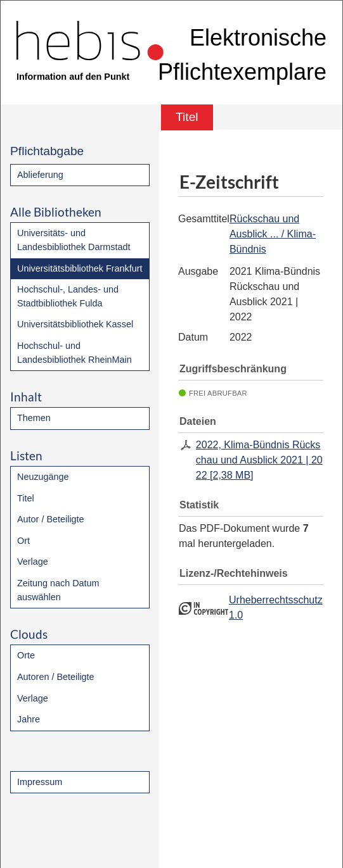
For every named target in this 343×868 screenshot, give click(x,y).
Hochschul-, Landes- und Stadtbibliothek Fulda (68, 296)
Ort (23, 541)
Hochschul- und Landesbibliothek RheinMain (74, 353)
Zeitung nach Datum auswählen (58, 590)
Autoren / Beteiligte (56, 677)
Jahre (29, 719)
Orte (26, 655)
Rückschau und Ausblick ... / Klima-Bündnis (273, 234)
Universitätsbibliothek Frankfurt (80, 268)
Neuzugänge (43, 477)
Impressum (40, 782)
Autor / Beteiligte (51, 519)
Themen (34, 418)
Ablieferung (40, 175)
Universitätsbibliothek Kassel (75, 324)
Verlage (33, 562)
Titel (26, 498)
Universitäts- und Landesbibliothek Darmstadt (74, 240)
